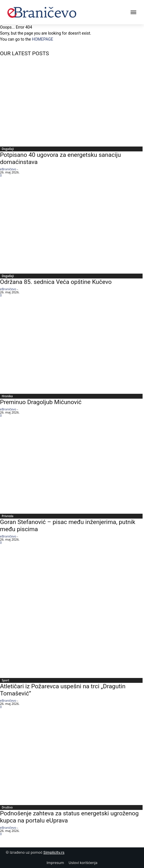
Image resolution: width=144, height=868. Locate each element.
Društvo (7, 807)
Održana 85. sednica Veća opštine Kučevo (56, 282)
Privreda (8, 516)
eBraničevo (8, 169)
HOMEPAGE (43, 39)
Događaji (8, 149)
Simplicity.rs (54, 852)
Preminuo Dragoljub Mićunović (41, 402)
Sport (5, 680)
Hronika (7, 396)
